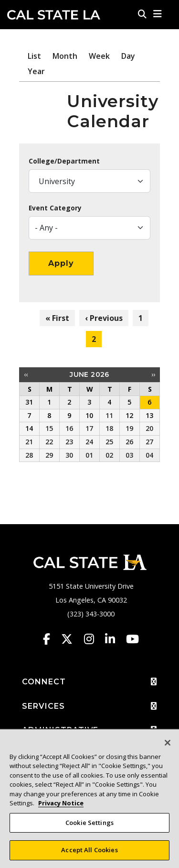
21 (29, 442)
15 (49, 428)
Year (36, 71)
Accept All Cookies (89, 854)
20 (149, 428)
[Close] (168, 747)
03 (129, 455)
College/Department (64, 161)
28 (29, 455)
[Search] (142, 14)
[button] (158, 14)
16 (69, 428)
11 (109, 415)
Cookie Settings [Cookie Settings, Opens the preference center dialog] (89, 826)
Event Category (55, 208)
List (34, 56)
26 (129, 442)
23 (69, 442)
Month (65, 56)
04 (149, 455)
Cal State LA (54, 15)
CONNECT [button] (89, 682)
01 (89, 455)
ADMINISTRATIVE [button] (89, 730)
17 (89, 428)
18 (109, 428)
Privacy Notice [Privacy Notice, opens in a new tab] (61, 807)
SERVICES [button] (89, 706)
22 (49, 442)
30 (69, 455)
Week (99, 56)
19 (129, 428)
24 (89, 442)
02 (109, 455)
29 (49, 455)
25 (109, 442)
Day (128, 56)
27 (149, 442)
